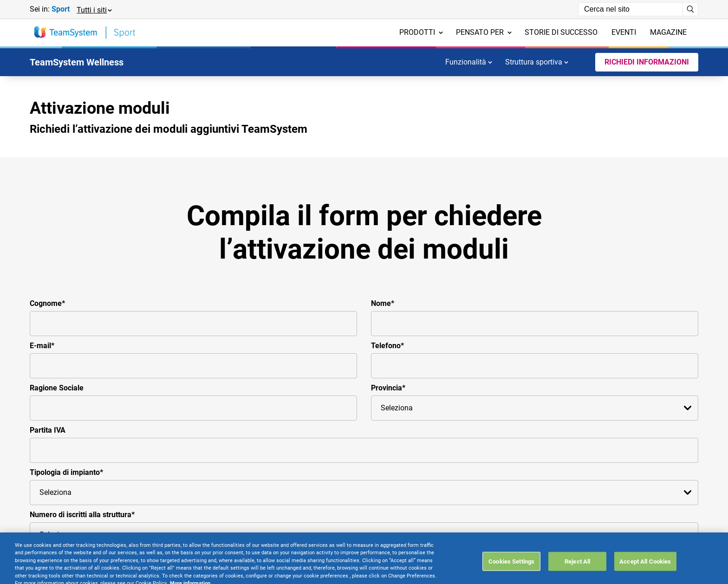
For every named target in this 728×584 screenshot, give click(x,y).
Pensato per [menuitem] (484, 32)
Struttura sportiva (537, 62)
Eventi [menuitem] (624, 32)
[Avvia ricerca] (691, 9)
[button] (94, 10)
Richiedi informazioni (647, 62)
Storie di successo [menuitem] (561, 32)
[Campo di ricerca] (630, 9)
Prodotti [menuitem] (421, 32)
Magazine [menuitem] (668, 32)
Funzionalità (469, 62)
